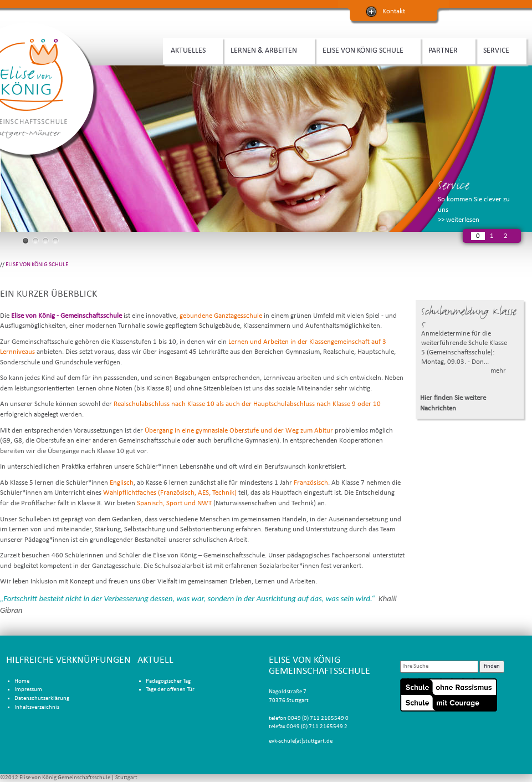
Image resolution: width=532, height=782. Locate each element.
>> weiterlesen (459, 220)
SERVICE (498, 49)
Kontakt (394, 11)
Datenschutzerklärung (42, 699)
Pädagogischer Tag (168, 681)
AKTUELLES (190, 49)
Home (22, 681)
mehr (498, 371)
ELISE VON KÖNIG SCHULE (365, 49)
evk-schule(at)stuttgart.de (301, 741)
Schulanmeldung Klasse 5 (469, 318)
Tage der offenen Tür (170, 690)
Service (454, 185)
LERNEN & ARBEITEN (266, 49)
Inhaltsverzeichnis (37, 707)
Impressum (28, 690)
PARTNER (445, 49)
